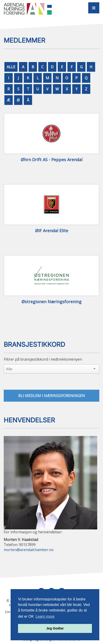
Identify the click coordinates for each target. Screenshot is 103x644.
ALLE (11, 67)
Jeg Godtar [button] (55, 628)
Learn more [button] (45, 616)
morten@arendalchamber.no (29, 550)
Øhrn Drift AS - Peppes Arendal (52, 160)
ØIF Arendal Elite (52, 231)
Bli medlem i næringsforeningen (52, 396)
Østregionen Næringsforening (51, 302)
